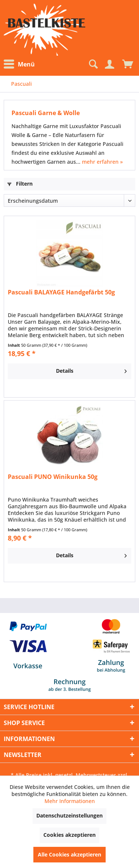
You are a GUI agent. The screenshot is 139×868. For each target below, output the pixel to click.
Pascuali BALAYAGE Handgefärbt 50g (61, 292)
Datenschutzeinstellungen (69, 815)
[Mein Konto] (109, 64)
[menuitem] (21, 64)
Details (91, 370)
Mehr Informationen (70, 801)
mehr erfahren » (102, 162)
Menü (19, 64)
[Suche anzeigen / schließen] (93, 64)
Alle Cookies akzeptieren (69, 854)
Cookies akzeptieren (69, 835)
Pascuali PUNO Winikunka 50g (53, 477)
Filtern (20, 184)
